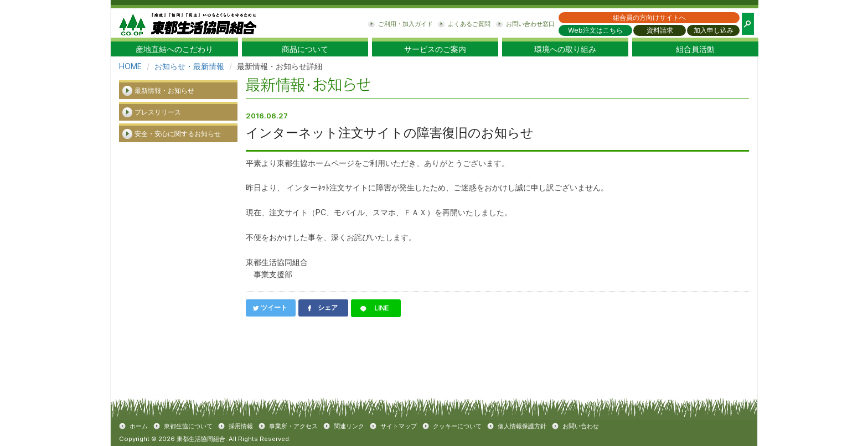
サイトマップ (399, 426)
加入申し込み (714, 30)
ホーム (139, 426)
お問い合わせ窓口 (530, 24)
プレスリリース (158, 112)
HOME (130, 66)
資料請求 (660, 30)
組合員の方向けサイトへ (649, 17)
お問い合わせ (581, 426)
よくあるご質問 (469, 24)
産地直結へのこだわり (174, 49)
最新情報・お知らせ (164, 90)
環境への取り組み (565, 49)
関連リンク (349, 426)
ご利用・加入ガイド (405, 24)
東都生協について (188, 426)
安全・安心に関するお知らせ (178, 134)
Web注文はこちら (595, 30)
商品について (305, 49)
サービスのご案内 (435, 49)
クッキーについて (457, 426)
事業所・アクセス (293, 426)
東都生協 (188, 23)
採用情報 (241, 426)
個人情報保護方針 (522, 426)
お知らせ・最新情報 (189, 66)
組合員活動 (695, 49)
